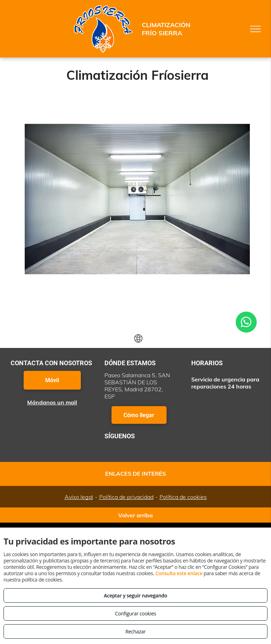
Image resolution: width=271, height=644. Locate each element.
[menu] (255, 29)
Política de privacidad (126, 497)
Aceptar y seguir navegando (135, 595)
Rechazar (135, 631)
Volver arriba (135, 515)
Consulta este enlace (179, 573)
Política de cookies (183, 497)
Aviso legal (79, 497)
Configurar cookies (136, 613)
